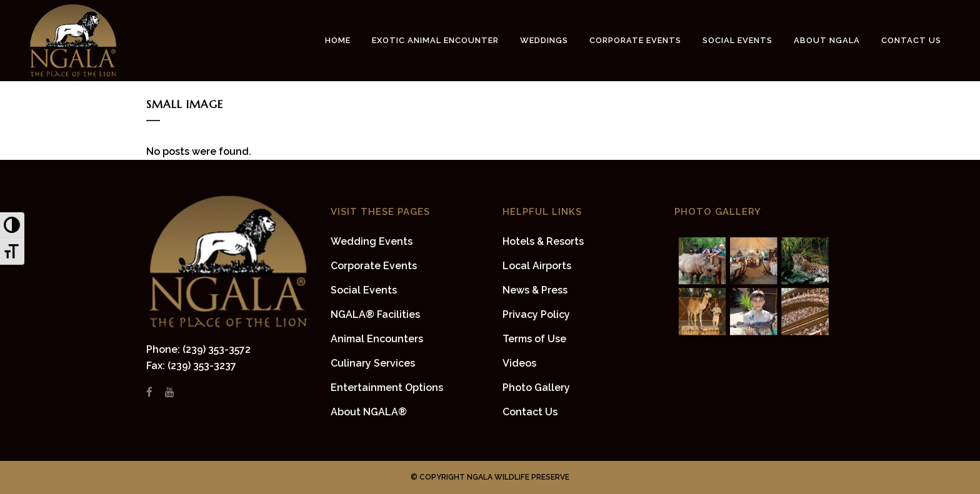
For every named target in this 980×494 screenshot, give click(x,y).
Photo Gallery (536, 388)
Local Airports (537, 266)
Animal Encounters (377, 339)
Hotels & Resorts (543, 241)
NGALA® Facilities (375, 314)
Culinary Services (373, 363)
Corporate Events (374, 266)
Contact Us (530, 412)
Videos (519, 363)
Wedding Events (372, 241)
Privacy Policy (536, 314)
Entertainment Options (387, 388)
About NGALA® (369, 412)
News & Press (535, 290)
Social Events (364, 290)
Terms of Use (534, 339)
